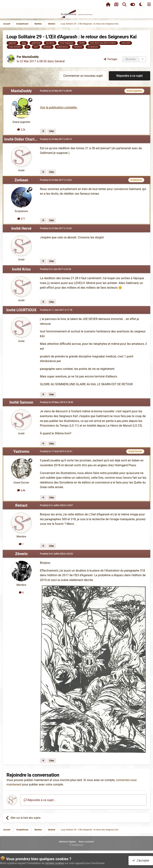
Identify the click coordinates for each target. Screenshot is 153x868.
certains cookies (55, 863)
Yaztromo (21, 451)
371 (21, 219)
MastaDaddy (30, 57)
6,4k (21, 490)
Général (60, 61)
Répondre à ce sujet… (40, 800)
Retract (21, 505)
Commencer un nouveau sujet (83, 76)
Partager (111, 59)
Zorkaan (21, 180)
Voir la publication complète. (59, 107)
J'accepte (141, 860)
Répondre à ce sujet (130, 76)
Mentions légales (67, 842)
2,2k (21, 130)
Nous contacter (86, 842)
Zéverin (21, 554)
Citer (52, 131)
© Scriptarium (76, 845)
